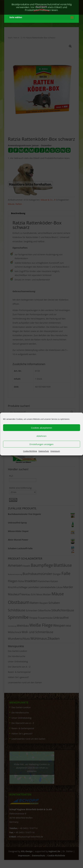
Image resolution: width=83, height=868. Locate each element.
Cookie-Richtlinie (30, 451)
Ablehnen (41, 436)
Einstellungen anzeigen (41, 444)
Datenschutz (44, 451)
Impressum (55, 451)
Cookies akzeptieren (41, 428)
